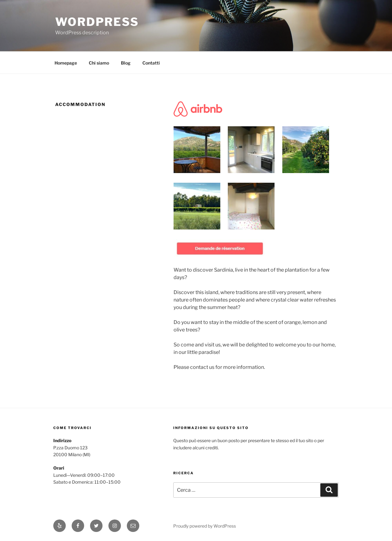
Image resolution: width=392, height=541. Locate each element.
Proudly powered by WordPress (205, 526)
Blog (126, 63)
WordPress (97, 22)
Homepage (66, 63)
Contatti (151, 63)
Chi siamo (99, 63)
